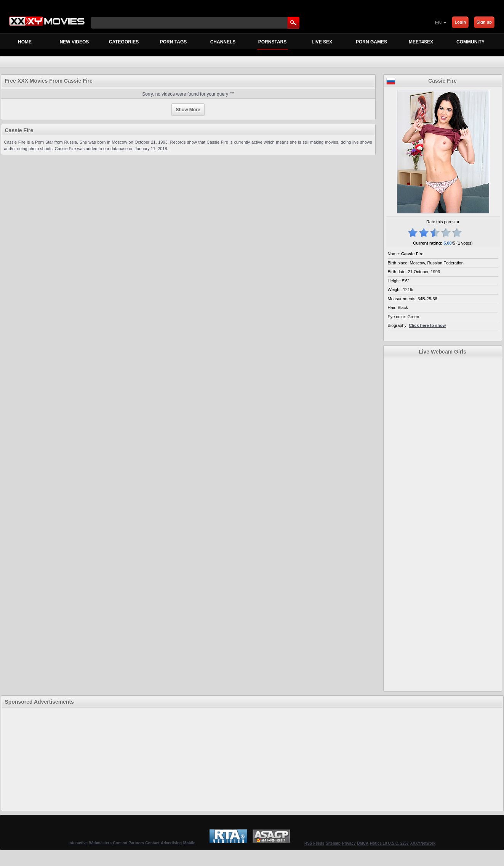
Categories (124, 42)
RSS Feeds (314, 843)
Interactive (78, 843)
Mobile (189, 843)
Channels (223, 42)
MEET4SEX (421, 42)
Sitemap (333, 843)
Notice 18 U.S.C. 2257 (389, 843)
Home (25, 42)
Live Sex (322, 42)
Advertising (171, 843)
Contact (152, 843)
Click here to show (427, 325)
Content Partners (129, 843)
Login (460, 22)
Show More (188, 110)
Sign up (484, 22)
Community (470, 42)
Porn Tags (173, 42)
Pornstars (273, 44)
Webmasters (100, 843)
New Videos (74, 42)
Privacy (349, 843)
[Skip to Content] (345, 22)
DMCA (363, 843)
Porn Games (371, 42)
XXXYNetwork (423, 843)
